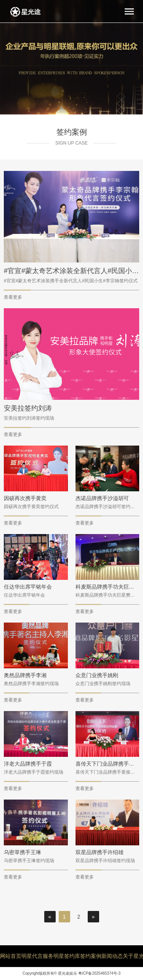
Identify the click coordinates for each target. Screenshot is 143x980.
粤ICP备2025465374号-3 (99, 973)
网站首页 (11, 956)
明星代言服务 (37, 956)
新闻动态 (112, 956)
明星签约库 (67, 956)
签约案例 (91, 956)
